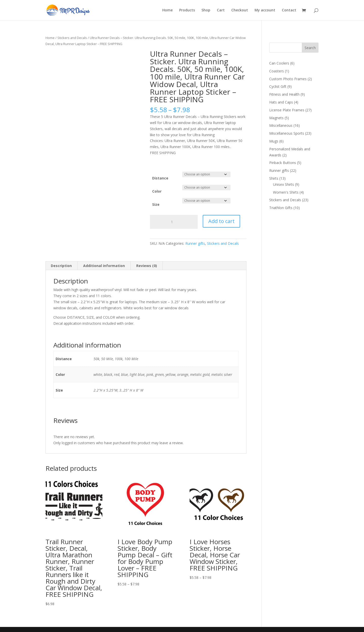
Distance (160, 178)
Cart (221, 10)
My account (265, 10)
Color (157, 191)
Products (187, 10)
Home (167, 10)
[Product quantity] (174, 222)
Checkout (240, 10)
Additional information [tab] (104, 266)
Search (310, 48)
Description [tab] (61, 266)
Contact (289, 10)
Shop (206, 10)
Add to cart (221, 221)
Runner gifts (195, 243)
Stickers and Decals (72, 38)
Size (156, 204)
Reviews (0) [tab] (147, 266)
